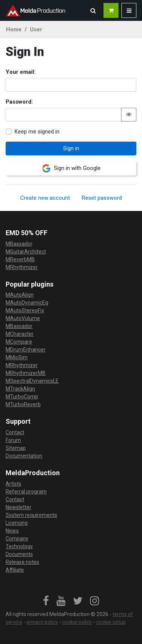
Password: (19, 102)
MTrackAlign (20, 389)
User (36, 29)
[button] (93, 10)
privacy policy (42, 622)
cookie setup (111, 622)
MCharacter (20, 334)
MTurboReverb (23, 404)
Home (14, 29)
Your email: (21, 72)
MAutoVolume (23, 318)
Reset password (102, 198)
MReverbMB (20, 259)
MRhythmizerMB (26, 373)
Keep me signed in (37, 132)
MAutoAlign (20, 295)
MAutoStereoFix (25, 310)
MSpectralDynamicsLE (32, 381)
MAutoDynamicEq (27, 303)
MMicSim (17, 357)
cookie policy (77, 622)
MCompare (19, 342)
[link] (46, 601)
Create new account (45, 198)
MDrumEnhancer (26, 350)
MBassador (19, 244)
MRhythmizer (22, 267)
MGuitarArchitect (26, 252)
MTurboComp (22, 397)
